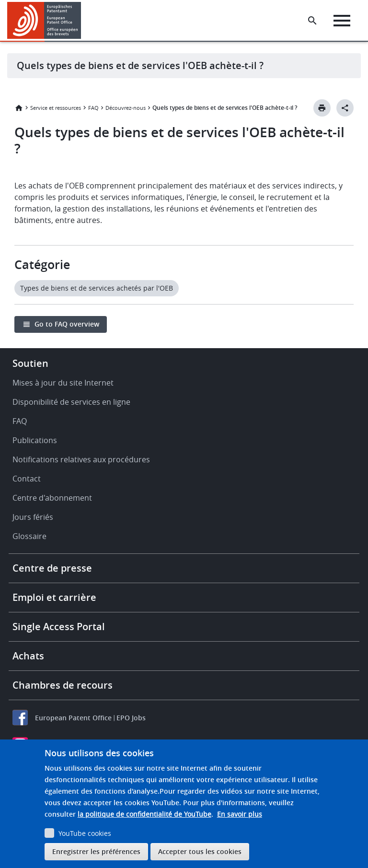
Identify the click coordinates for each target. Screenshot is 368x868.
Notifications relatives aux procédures (81, 459)
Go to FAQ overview (67, 324)
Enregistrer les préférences (96, 851)
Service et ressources (56, 108)
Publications (35, 440)
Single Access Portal (59, 627)
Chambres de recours (63, 685)
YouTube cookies (85, 833)
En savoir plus (240, 814)
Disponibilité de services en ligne (71, 402)
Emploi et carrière (54, 597)
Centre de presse (52, 568)
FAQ (93, 108)
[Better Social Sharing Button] (345, 108)
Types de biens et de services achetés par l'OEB (97, 288)
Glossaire (29, 536)
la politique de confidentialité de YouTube (144, 814)
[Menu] (342, 21)
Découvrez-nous (126, 108)
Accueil (19, 108)
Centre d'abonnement (52, 498)
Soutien (30, 363)
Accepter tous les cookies (200, 851)
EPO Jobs (131, 718)
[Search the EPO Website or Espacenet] (312, 21)
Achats (28, 656)
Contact (27, 479)
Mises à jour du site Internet (63, 383)
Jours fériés (33, 517)
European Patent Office (73, 718)
